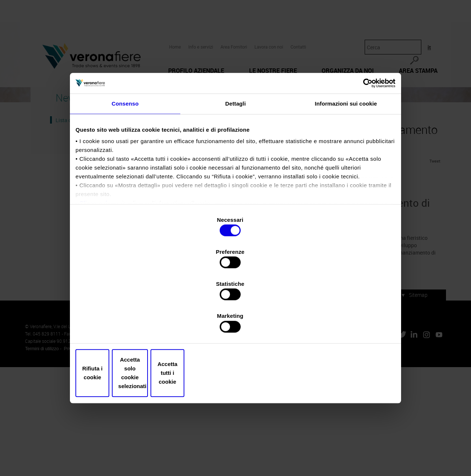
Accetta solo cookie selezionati (235, 325)
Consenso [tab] (125, 170)
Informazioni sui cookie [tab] (346, 170)
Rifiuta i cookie (130, 325)
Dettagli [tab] (235, 170)
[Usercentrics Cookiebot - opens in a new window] (361, 146)
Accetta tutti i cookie (341, 325)
